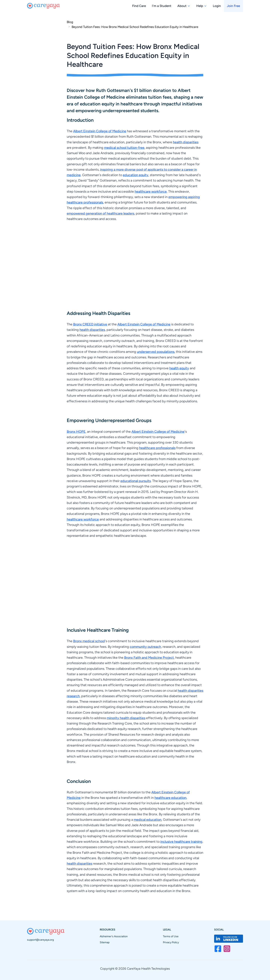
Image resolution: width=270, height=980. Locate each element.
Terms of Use (171, 936)
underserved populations (156, 352)
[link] (132, 26)
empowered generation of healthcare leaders (100, 213)
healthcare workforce (151, 191)
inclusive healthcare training (181, 842)
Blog (70, 22)
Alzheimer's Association (114, 936)
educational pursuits (136, 481)
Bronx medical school (89, 641)
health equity (179, 368)
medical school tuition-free (124, 148)
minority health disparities (126, 718)
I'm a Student (162, 6)
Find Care (139, 6)
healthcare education (170, 798)
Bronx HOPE (76, 432)
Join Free (233, 6)
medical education (148, 820)
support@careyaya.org (40, 940)
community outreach (145, 647)
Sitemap (105, 942)
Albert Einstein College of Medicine (100, 131)
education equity (136, 175)
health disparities (186, 142)
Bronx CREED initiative (90, 324)
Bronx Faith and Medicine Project (149, 658)
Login (217, 6)
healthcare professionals (157, 448)
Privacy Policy (171, 942)
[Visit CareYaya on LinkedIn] (229, 939)
